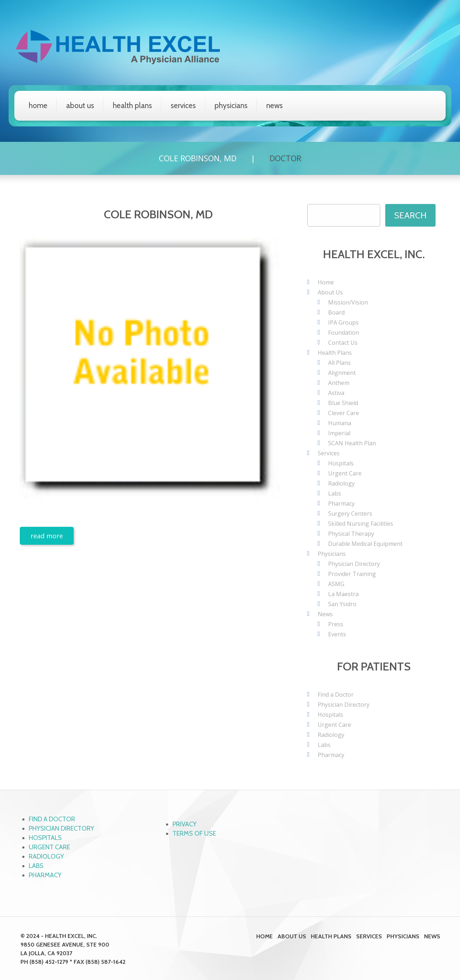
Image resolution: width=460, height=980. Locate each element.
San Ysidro (342, 604)
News (275, 105)
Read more (47, 536)
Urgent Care (345, 473)
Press (336, 624)
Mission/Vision (348, 302)
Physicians (231, 105)
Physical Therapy (351, 534)
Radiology (341, 483)
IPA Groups (343, 322)
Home (38, 105)
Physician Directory (354, 564)
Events (337, 634)
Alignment (342, 373)
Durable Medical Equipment (365, 544)
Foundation (344, 333)
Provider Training (352, 574)
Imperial (339, 433)
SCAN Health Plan (352, 443)
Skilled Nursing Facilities (361, 524)
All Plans (339, 363)
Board (336, 312)
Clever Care (344, 413)
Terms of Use (194, 833)
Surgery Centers (350, 514)
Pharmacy (341, 503)
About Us (80, 105)
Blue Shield (343, 403)
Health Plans (132, 105)
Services (183, 105)
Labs (335, 493)
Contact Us (343, 343)
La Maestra (343, 594)
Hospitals (341, 463)
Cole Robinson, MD (198, 158)
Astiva (336, 393)
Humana (340, 423)
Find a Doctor (336, 695)
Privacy (185, 824)
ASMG (336, 584)
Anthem (339, 383)
